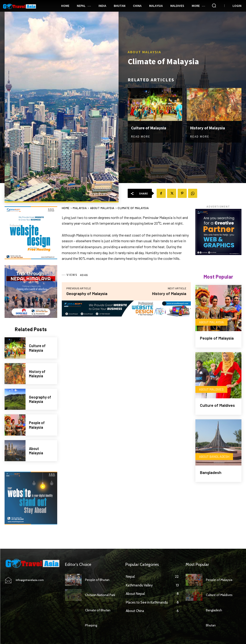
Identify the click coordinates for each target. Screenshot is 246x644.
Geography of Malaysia (40, 399)
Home (66, 208)
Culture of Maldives (217, 405)
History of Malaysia (208, 128)
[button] (214, 5)
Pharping (91, 625)
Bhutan (211, 625)
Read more (141, 137)
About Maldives (211, 389)
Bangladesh (211, 472)
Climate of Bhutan (98, 610)
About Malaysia (144, 52)
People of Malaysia (37, 425)
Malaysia (80, 208)
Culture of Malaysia (149, 128)
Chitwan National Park (100, 595)
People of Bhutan (97, 580)
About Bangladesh (214, 456)
